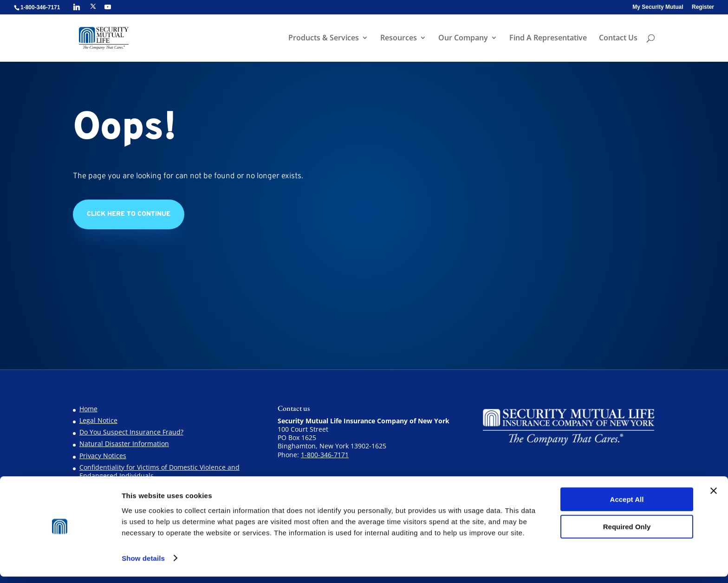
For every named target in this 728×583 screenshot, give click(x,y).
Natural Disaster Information (124, 444)
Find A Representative (547, 39)
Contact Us (617, 39)
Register (703, 7)
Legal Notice (98, 420)
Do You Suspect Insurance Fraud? (131, 432)
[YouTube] (108, 7)
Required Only (627, 533)
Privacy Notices (103, 456)
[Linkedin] (77, 7)
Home (88, 409)
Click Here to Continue (129, 214)
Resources (398, 39)
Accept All (627, 506)
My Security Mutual (658, 7)
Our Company (462, 39)
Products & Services (323, 39)
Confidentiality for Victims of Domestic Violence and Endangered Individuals (159, 471)
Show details (143, 565)
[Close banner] (714, 498)
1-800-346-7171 (325, 455)
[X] (93, 6)
